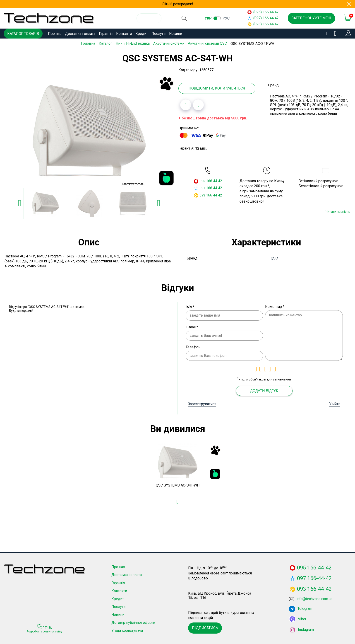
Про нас (55, 34)
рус (229, 18)
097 (202, 187)
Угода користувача (127, 630)
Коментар (275, 306)
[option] (89, 130)
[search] (186, 18)
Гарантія (106, 34)
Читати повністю (338, 211)
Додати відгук (264, 390)
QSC (274, 257)
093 (202, 194)
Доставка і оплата (80, 34)
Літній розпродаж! (178, 4)
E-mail (192, 326)
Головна (88, 43)
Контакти (124, 34)
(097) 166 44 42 (263, 18)
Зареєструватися (202, 403)
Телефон (193, 346)
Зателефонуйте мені (311, 18)
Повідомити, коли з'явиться (217, 88)
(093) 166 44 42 (263, 24)
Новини (176, 34)
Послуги (158, 34)
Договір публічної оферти (133, 622)
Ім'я (190, 306)
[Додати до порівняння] (198, 104)
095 (202, 180)
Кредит (142, 34)
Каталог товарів (23, 34)
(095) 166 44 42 (263, 12)
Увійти (335, 403)
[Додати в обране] (186, 104)
